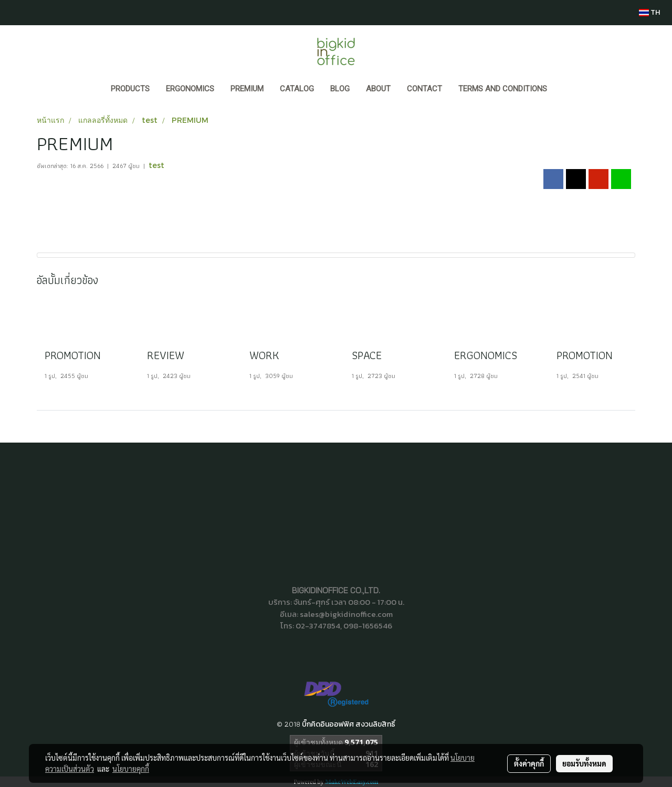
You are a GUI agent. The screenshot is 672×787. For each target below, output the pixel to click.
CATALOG (297, 89)
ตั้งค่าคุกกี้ (529, 763)
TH (649, 12)
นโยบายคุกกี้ (131, 769)
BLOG (340, 89)
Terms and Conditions (503, 89)
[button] (565, 90)
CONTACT (424, 89)
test (156, 165)
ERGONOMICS (190, 89)
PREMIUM (247, 89)
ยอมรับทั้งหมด (584, 763)
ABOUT (378, 89)
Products (130, 89)
